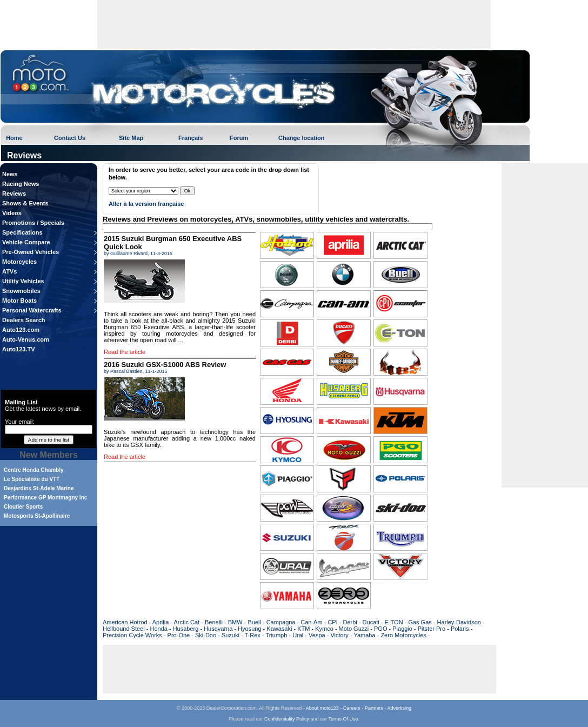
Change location (302, 138)
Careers (352, 708)
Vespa (317, 635)
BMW (235, 622)
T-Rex (252, 635)
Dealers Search (24, 320)
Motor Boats (19, 301)
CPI (332, 622)
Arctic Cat (186, 622)
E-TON (394, 622)
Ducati (371, 622)
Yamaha (364, 635)
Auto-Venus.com (26, 339)
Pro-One (179, 635)
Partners (374, 708)
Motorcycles (19, 262)
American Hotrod (125, 622)
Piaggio (402, 629)
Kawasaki (279, 629)
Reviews (14, 194)
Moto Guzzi (354, 629)
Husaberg (186, 629)
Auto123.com (21, 330)
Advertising (399, 708)
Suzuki (230, 635)
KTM (303, 629)
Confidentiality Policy (287, 719)
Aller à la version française (146, 204)
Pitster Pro (432, 629)
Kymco (324, 629)
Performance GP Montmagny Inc (45, 498)
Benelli (214, 622)
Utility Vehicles (23, 281)
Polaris (460, 629)
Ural (298, 635)
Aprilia (161, 622)
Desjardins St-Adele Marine (39, 488)
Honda (158, 629)
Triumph (276, 635)
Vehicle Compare (26, 242)
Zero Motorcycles (403, 635)
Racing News (21, 184)
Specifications (22, 232)
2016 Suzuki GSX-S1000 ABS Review (165, 365)
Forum (239, 138)
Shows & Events (25, 203)
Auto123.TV (19, 349)
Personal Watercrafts (32, 310)
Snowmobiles (21, 291)
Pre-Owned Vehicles (31, 252)
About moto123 (322, 708)
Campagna (281, 622)
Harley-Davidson (459, 622)
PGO (380, 629)
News (10, 174)
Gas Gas (420, 622)
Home (14, 138)
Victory (339, 635)
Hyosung (249, 629)
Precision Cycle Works (132, 635)
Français (191, 138)
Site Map (131, 138)
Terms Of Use (343, 719)
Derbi (350, 622)
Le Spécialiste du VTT (32, 479)
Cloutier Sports (23, 507)
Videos (12, 213)
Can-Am (311, 622)
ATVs (9, 271)
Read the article (125, 352)
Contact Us (70, 138)
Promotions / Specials (33, 223)
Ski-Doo (206, 635)
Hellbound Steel (124, 629)
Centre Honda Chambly (34, 470)
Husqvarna (218, 629)
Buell (254, 622)
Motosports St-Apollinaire (37, 516)
